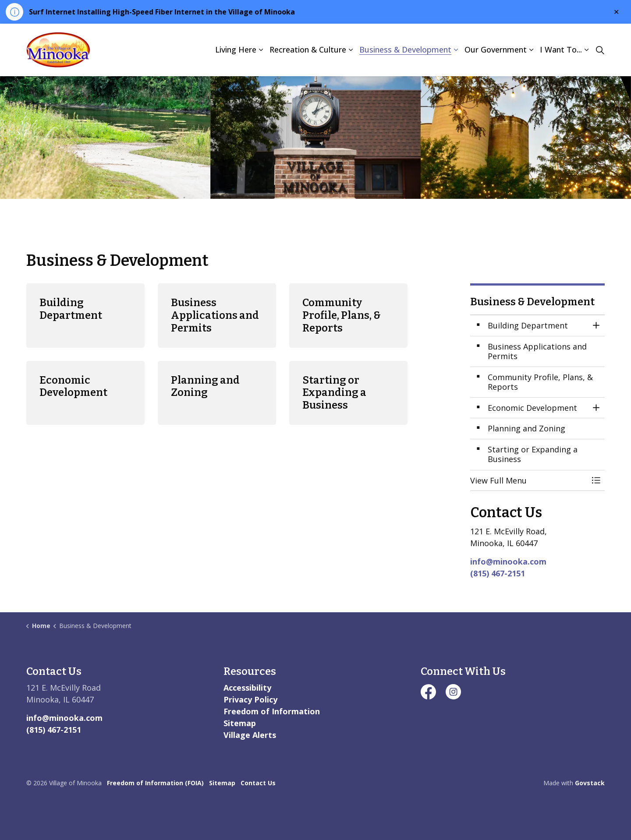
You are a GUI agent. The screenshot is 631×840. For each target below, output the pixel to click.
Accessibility (247, 688)
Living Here (236, 49)
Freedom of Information (272, 711)
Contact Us (258, 783)
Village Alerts (250, 735)
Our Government (496, 49)
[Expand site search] (600, 50)
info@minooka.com (508, 561)
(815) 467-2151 (498, 573)
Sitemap (240, 723)
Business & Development (405, 49)
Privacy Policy (250, 699)
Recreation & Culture (308, 49)
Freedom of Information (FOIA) (155, 783)
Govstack (590, 783)
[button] (529, 481)
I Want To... (561, 49)
